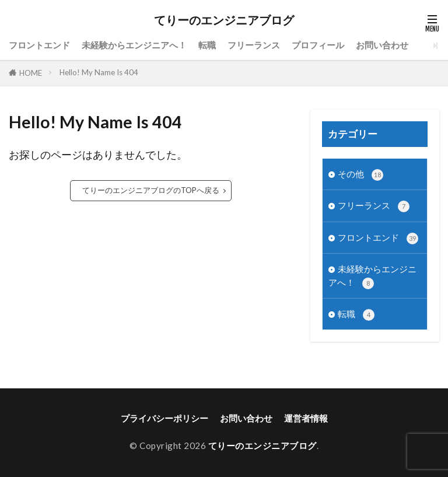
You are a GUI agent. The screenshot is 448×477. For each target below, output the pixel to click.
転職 (207, 45)
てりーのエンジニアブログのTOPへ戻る (151, 190)
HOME (31, 73)
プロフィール (318, 45)
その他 (360, 175)
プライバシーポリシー (164, 418)
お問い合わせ (382, 45)
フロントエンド (39, 45)
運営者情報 (306, 418)
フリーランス (254, 45)
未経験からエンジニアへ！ (134, 45)
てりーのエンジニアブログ (224, 20)
